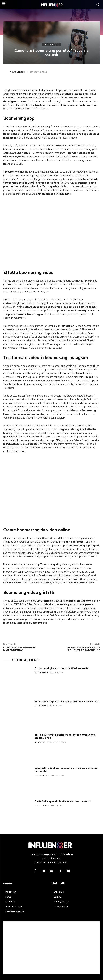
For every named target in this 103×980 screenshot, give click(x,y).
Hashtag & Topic (51, 44)
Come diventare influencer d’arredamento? (20, 649)
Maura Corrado (17, 72)
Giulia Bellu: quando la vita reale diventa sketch (63, 801)
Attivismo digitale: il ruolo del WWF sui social (62, 668)
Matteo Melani (41, 673)
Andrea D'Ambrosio (43, 742)
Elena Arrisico (41, 706)
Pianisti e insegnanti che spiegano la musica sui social (67, 702)
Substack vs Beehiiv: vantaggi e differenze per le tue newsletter (66, 770)
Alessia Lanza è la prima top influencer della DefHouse (83, 649)
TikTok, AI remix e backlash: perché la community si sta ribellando (65, 736)
